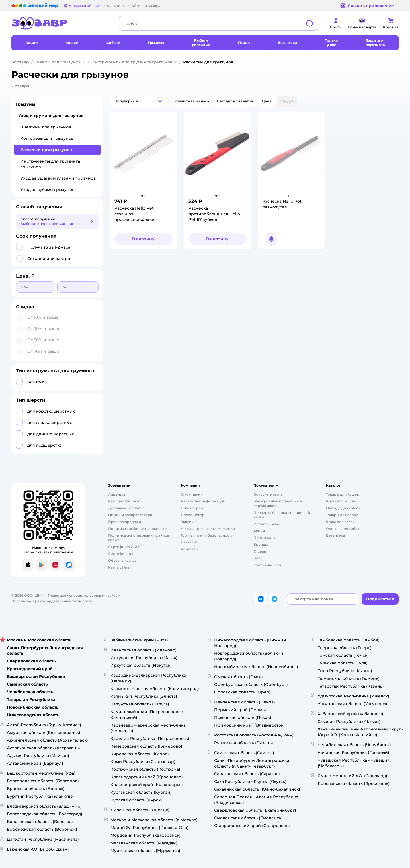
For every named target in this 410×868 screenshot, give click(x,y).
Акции (259, 531)
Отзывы (261, 551)
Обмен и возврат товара (130, 515)
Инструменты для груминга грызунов (132, 62)
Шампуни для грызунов (46, 127)
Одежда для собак (343, 529)
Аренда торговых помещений (208, 529)
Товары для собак (342, 515)
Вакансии (189, 542)
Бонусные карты (268, 494)
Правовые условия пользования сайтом (84, 595)
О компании (192, 494)
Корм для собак (340, 522)
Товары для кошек (343, 494)
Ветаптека (335, 535)
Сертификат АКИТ (125, 547)
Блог (258, 558)
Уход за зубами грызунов (48, 190)
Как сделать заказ (125, 501)
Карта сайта (119, 567)
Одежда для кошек (343, 508)
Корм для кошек (341, 501)
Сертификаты (121, 554)
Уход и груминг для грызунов (51, 116)
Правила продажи (125, 522)
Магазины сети (267, 565)
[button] (138, 101)
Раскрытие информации (203, 501)
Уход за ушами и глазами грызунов (58, 178)
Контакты (189, 549)
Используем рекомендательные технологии (52, 601)
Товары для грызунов (58, 62)
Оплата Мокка (266, 524)
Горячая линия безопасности (207, 535)
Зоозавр (20, 62)
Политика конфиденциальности (137, 529)
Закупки (188, 522)
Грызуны (26, 104)
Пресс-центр (193, 515)
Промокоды (264, 538)
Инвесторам (192, 508)
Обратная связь (122, 560)
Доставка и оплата (125, 508)
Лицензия (117, 494)
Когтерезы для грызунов (47, 138)
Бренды (261, 544)
